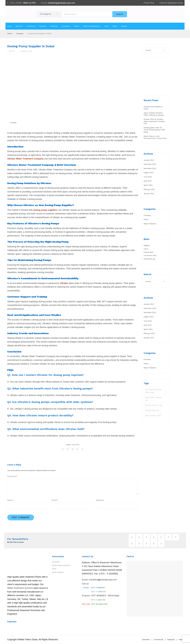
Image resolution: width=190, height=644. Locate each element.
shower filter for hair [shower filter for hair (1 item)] (154, 405)
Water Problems (150, 224)
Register (147, 245)
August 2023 (148, 173)
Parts (54, 569)
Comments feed (150, 256)
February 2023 (149, 189)
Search (120, 14)
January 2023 (149, 194)
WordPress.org (149, 259)
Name (11, 500)
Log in (146, 249)
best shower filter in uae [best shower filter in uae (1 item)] (153, 399)
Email (55, 500)
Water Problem (58, 572)
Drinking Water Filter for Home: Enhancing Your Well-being (154, 130)
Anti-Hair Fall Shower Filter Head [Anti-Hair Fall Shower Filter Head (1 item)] (153, 391)
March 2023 (148, 185)
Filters (146, 219)
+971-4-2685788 (98, 600)
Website (100, 500)
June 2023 (148, 177)
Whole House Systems (61, 566)
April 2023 (148, 181)
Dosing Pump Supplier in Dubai (153, 108)
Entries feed (148, 252)
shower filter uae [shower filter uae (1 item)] (152, 410)
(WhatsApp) (105, 596)
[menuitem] (9, 26)
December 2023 (150, 164)
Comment (13, 476)
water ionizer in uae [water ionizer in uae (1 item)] (153, 416)
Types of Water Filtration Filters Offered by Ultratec (154, 114)
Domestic (56, 562)
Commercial (158, 640)
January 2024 (149, 160)
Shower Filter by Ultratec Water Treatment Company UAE (154, 121)
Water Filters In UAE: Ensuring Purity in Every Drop (155, 137)
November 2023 (150, 168)
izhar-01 (12, 51)
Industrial (171, 640)
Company (20, 34)
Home (10, 34)
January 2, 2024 (26, 51)
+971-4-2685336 (96, 592)
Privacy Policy (149, 3)
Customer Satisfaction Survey (171, 3)
